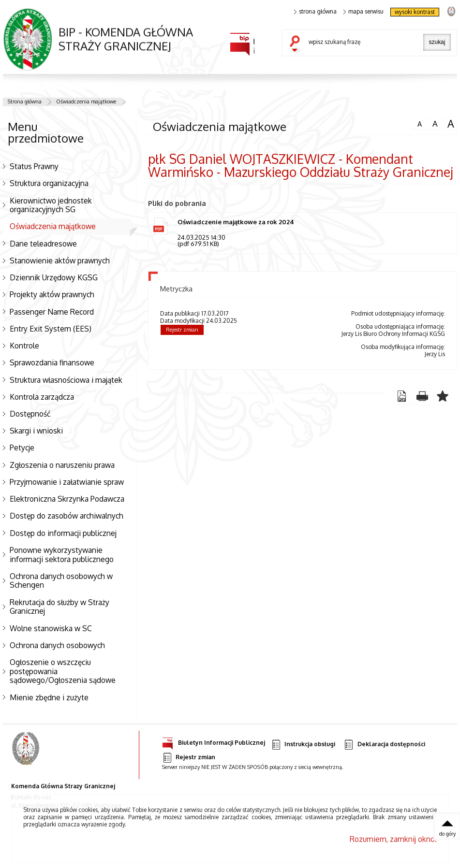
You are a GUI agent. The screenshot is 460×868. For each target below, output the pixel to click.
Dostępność (30, 414)
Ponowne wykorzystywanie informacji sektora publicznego (62, 555)
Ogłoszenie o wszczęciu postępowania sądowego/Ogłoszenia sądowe (63, 671)
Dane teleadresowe (43, 244)
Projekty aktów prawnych (52, 294)
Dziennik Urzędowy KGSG (54, 277)
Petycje (22, 448)
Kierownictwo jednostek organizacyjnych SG (51, 205)
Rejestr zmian (182, 330)
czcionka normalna (419, 123)
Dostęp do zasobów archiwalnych (67, 516)
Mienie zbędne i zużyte (49, 697)
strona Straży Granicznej (451, 11)
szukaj (297, 44)
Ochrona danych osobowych (57, 645)
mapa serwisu (364, 12)
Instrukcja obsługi (303, 745)
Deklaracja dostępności (384, 745)
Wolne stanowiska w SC (51, 628)
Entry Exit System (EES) (51, 329)
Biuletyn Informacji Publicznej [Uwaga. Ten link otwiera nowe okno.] (214, 741)
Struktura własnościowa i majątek (66, 380)
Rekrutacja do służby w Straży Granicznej (59, 607)
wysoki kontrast (415, 12)
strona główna (315, 12)
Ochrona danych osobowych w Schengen (61, 581)
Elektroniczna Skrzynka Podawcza (67, 499)
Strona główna (25, 101)
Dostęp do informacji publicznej (63, 533)
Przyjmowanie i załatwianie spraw (67, 482)
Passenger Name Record (52, 312)
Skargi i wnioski (36, 431)
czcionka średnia (435, 123)
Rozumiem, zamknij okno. (393, 839)
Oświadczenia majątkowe (86, 101)
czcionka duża (451, 124)
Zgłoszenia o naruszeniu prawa (62, 465)
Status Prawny (34, 166)
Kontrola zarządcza (42, 397)
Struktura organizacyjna (49, 183)
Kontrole (24, 346)
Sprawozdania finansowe (52, 362)
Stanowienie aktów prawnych (60, 260)
